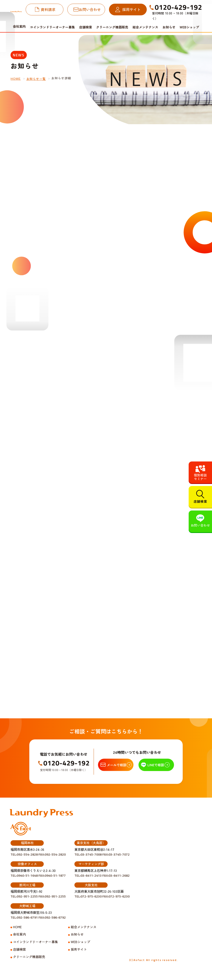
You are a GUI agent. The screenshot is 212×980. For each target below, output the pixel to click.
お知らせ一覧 (36, 79)
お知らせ (169, 27)
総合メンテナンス (145, 27)
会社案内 (19, 934)
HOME (16, 79)
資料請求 (48, 9)
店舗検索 (86, 27)
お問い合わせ (90, 9)
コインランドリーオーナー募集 (52, 27)
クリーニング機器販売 (112, 27)
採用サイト (131, 9)
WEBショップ (189, 27)
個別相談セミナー (200, 477)
